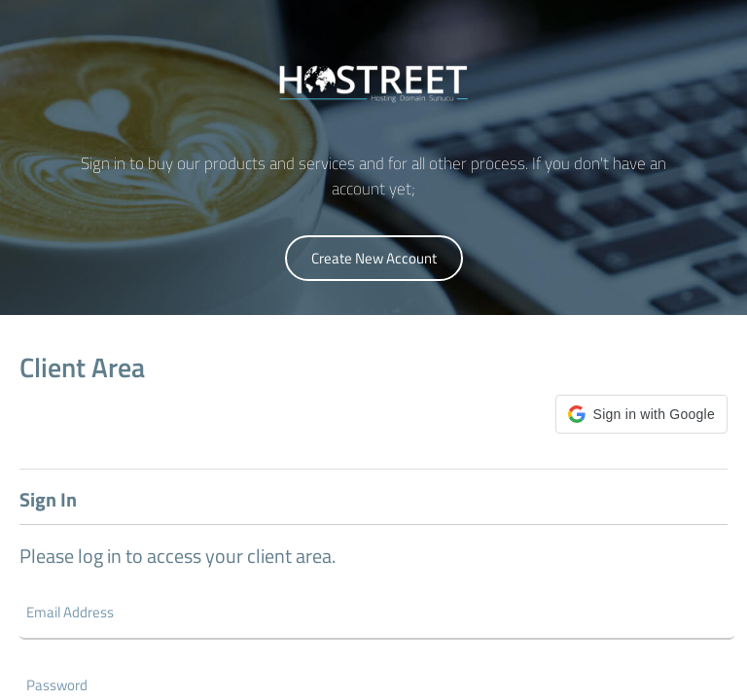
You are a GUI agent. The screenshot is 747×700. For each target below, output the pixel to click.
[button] (641, 414)
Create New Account (374, 258)
